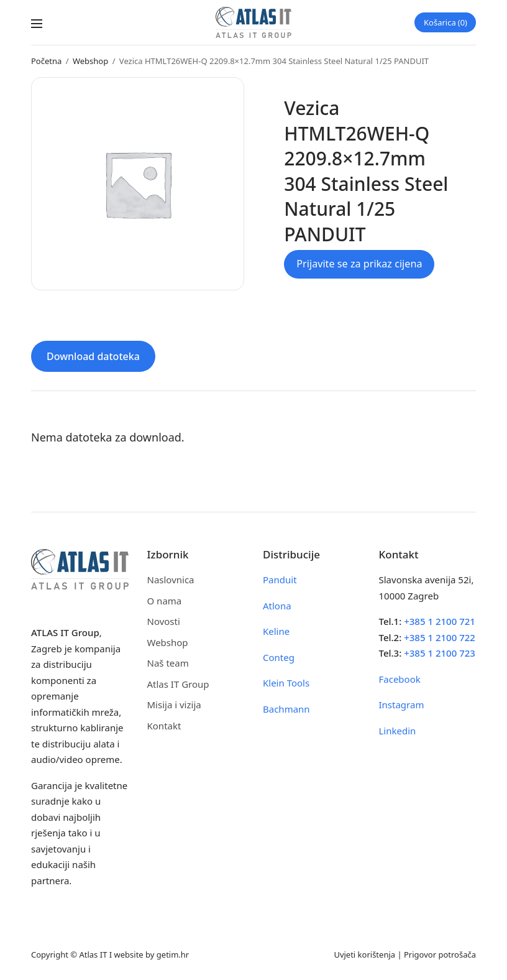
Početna (46, 61)
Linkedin (398, 731)
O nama (165, 601)
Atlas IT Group (178, 684)
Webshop (90, 61)
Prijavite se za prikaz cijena (359, 264)
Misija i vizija (174, 705)
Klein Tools (286, 683)
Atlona (277, 606)
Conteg (279, 657)
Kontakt (164, 726)
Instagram (402, 705)
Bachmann (286, 709)
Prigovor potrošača (440, 955)
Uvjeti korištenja (364, 955)
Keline (276, 631)
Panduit (280, 580)
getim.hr (173, 955)
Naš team (168, 663)
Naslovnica (171, 580)
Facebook (400, 679)
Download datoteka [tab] (93, 356)
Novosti (164, 621)
